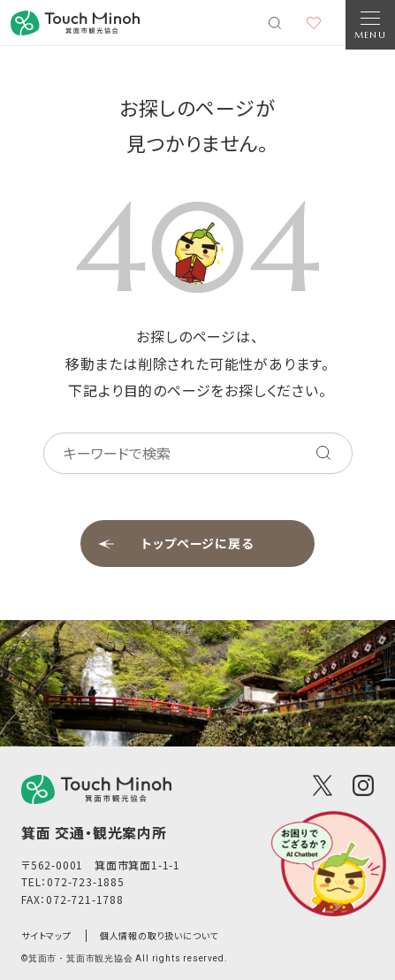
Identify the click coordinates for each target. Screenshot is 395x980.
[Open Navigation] (370, 25)
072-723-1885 (86, 881)
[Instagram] (363, 785)
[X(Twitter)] (323, 785)
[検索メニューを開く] (275, 23)
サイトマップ (46, 935)
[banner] (75, 23)
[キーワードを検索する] (323, 453)
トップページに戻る (197, 543)
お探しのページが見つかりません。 (197, 125)
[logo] (96, 789)
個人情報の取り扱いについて (159, 935)
